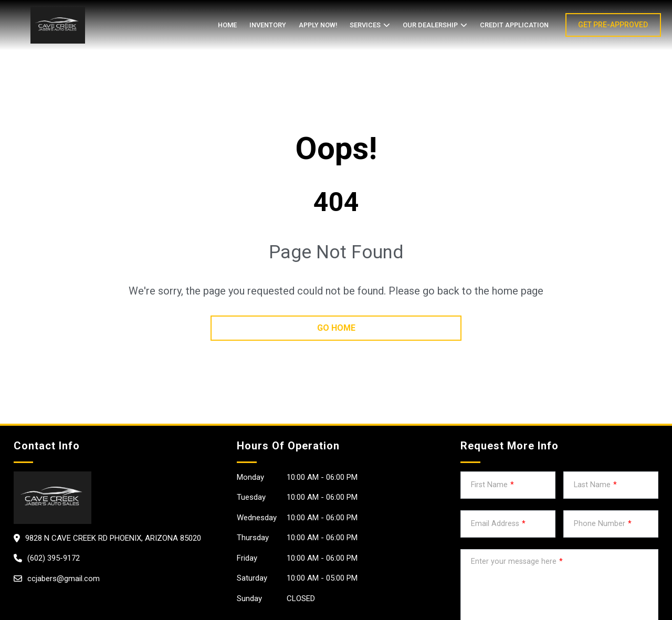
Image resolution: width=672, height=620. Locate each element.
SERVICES (365, 25)
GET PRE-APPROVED (613, 25)
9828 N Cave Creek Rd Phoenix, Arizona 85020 (113, 538)
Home (227, 25)
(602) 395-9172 (54, 558)
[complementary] (640, 589)
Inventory (268, 25)
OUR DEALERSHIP (430, 25)
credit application (514, 25)
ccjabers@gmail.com (64, 579)
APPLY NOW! (318, 25)
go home (336, 328)
